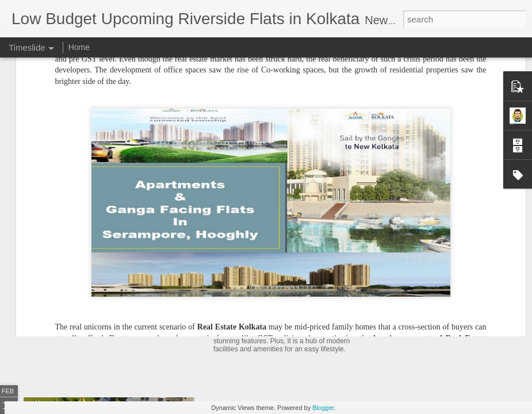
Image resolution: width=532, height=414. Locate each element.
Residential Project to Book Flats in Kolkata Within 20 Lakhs (351, 295)
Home (79, 47)
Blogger (323, 408)
